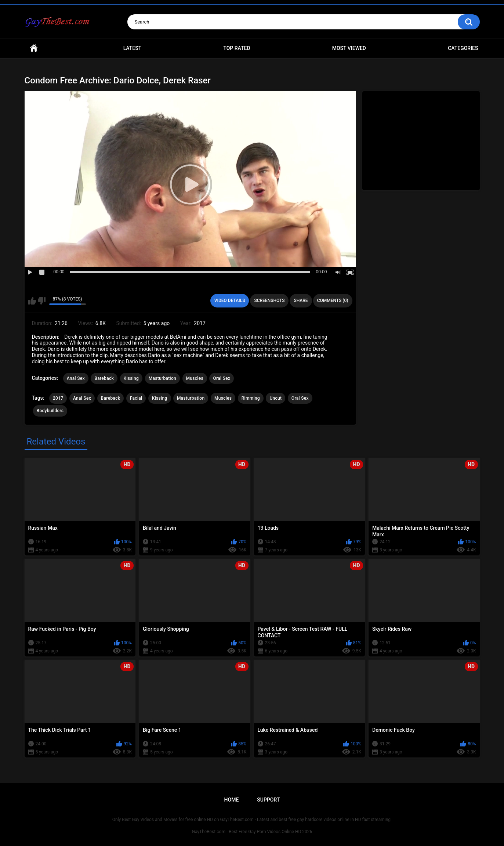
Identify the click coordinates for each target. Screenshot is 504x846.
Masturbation (162, 378)
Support (268, 800)
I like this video (32, 301)
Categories (463, 48)
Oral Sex (222, 378)
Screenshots (269, 300)
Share (301, 300)
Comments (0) (333, 300)
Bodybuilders (50, 411)
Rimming (251, 398)
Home (34, 48)
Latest (133, 48)
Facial (136, 398)
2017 (58, 398)
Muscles (195, 378)
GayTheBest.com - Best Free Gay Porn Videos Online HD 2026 (252, 832)
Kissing (131, 378)
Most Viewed (349, 48)
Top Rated (237, 48)
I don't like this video (42, 301)
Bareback (104, 378)
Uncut (275, 398)
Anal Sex (76, 378)
